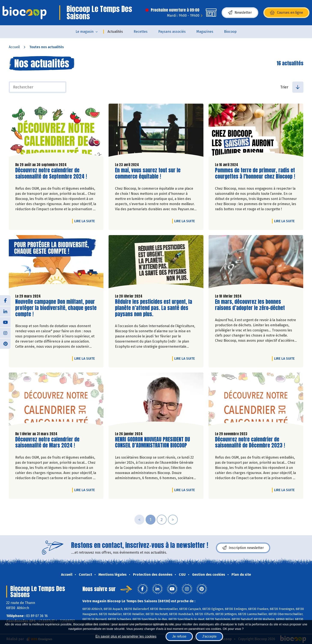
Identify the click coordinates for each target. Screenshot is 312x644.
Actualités (115, 32)
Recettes (141, 32)
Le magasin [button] (85, 32)
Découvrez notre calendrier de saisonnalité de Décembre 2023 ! (250, 443)
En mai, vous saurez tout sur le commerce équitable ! (148, 173)
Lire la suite (86, 221)
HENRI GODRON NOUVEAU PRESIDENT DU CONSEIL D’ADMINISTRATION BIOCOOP (152, 443)
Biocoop (230, 32)
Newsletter (240, 13)
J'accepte (209, 636)
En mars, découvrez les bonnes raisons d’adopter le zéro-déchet (250, 305)
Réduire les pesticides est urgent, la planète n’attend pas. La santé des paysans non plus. (154, 308)
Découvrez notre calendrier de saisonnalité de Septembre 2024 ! (51, 173)
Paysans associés (172, 32)
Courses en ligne (286, 13)
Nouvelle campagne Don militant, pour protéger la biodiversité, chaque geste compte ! (56, 308)
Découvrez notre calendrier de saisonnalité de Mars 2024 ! (47, 443)
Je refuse (179, 636)
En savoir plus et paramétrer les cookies (126, 636)
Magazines (205, 32)
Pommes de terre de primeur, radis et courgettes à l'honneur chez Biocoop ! (255, 173)
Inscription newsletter (243, 548)
